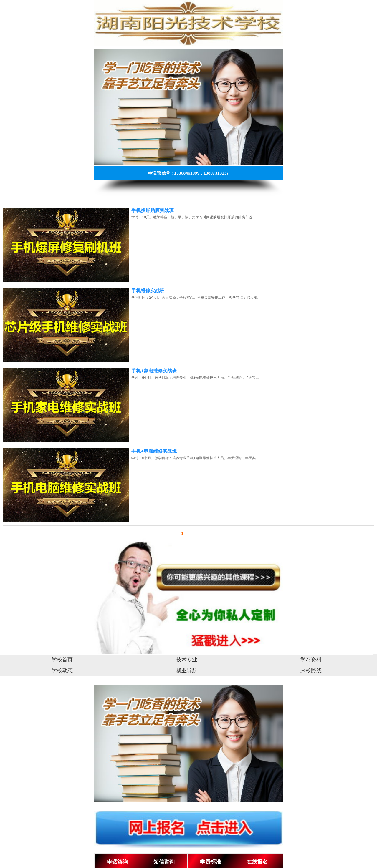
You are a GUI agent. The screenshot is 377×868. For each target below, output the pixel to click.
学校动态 (62, 670)
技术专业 (187, 660)
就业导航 (187, 670)
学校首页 (62, 660)
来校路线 (311, 670)
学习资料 (311, 660)
